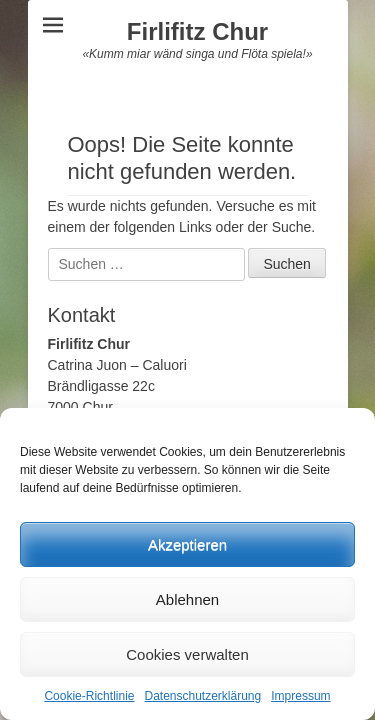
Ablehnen (187, 599)
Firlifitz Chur (197, 31)
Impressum (300, 696)
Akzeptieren (187, 544)
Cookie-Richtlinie (89, 696)
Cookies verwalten (187, 654)
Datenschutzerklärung (202, 696)
